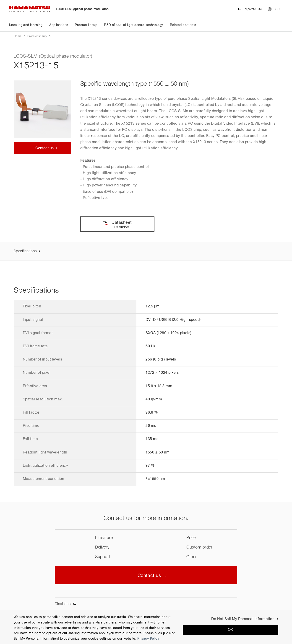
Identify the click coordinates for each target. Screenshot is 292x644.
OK (231, 630)
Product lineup (37, 36)
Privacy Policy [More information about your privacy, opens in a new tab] (148, 639)
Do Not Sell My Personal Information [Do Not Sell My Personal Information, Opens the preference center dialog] (243, 619)
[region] (146, 627)
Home (17, 36)
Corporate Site (252, 9)
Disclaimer (63, 604)
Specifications (25, 251)
